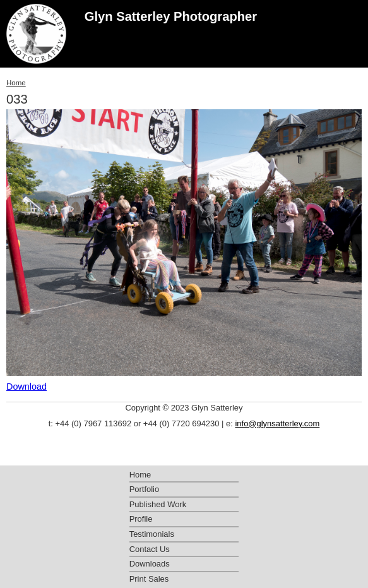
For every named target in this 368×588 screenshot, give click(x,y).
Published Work (158, 504)
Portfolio (145, 489)
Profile (141, 519)
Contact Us (150, 549)
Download (27, 387)
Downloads (150, 564)
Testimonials (152, 534)
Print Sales (149, 579)
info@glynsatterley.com (277, 423)
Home (16, 83)
